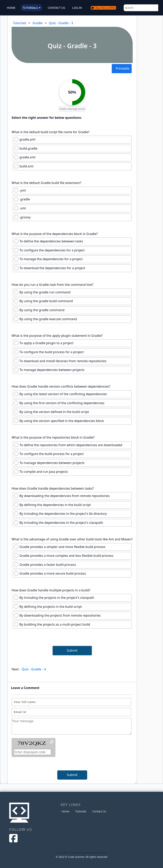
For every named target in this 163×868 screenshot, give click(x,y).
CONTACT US (56, 8)
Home (66, 811)
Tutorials (20, 23)
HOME (11, 8)
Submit (72, 650)
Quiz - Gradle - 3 (61, 23)
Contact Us (99, 811)
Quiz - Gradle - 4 (34, 669)
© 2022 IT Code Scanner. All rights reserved (82, 857)
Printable (122, 68)
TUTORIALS (32, 8)
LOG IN (77, 8)
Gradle (38, 23)
